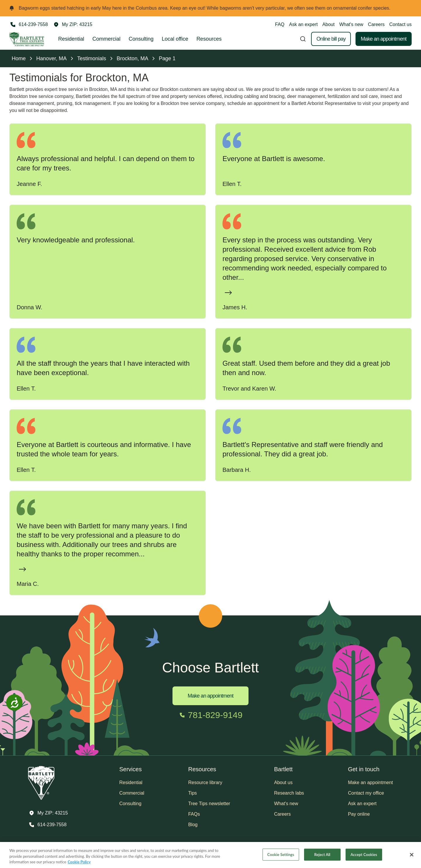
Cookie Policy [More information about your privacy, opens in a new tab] (79, 864)
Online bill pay (331, 39)
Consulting (141, 39)
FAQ (280, 24)
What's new (351, 24)
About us (283, 782)
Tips (193, 793)
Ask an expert (303, 24)
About (329, 24)
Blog (193, 825)
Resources (209, 39)
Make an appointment (384, 39)
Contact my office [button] (366, 793)
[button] (73, 25)
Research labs (289, 793)
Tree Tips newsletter (209, 804)
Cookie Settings (281, 857)
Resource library (205, 782)
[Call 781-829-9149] (211, 715)
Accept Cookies (364, 857)
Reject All (322, 857)
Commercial (106, 39)
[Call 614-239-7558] (29, 25)
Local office (175, 39)
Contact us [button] (401, 24)
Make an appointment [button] (370, 782)
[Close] (412, 857)
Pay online (359, 814)
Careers (376, 24)
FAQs (194, 814)
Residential (71, 39)
